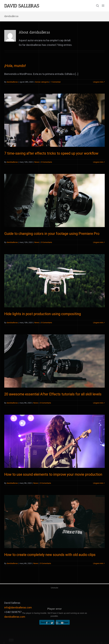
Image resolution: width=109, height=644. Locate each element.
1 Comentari (56, 82)
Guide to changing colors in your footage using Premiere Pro (52, 234)
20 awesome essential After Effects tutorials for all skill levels (53, 394)
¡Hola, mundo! (15, 66)
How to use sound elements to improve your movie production (53, 475)
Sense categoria (42, 82)
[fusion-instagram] (57, 623)
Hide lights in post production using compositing (43, 314)
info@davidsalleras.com (18, 608)
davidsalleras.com (15, 617)
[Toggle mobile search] (98, 6)
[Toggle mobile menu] (103, 6)
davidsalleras (12, 82)
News (37, 162)
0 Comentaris (46, 162)
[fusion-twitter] (52, 623)
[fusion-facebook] (47, 623)
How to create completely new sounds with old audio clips (50, 555)
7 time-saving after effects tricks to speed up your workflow (51, 153)
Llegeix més (98, 82)
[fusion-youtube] (62, 623)
